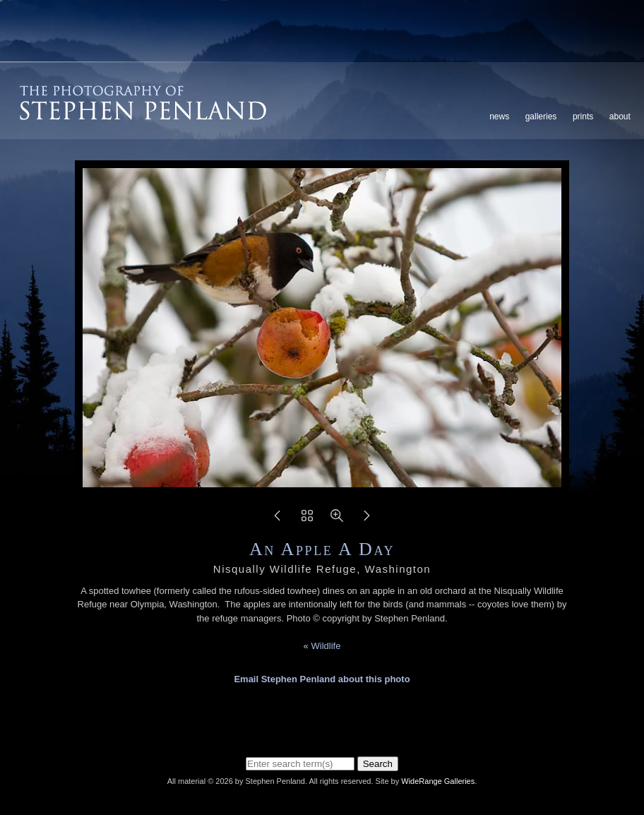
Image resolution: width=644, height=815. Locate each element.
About (620, 117)
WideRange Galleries (438, 781)
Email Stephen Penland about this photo (322, 679)
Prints (583, 117)
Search (378, 764)
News (499, 117)
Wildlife (326, 646)
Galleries (541, 117)
